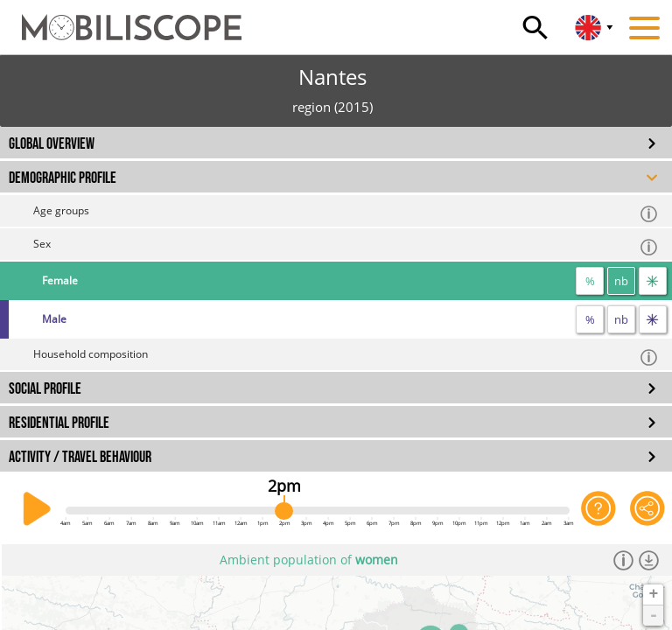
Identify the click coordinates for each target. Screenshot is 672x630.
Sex (346, 246)
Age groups (346, 213)
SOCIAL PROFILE (45, 389)
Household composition (346, 357)
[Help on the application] (598, 509)
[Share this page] (647, 509)
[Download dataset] (649, 560)
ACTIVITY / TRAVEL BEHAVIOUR (80, 457)
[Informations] (623, 560)
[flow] (653, 281)
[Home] (121, 19)
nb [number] (621, 281)
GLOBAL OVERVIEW (52, 144)
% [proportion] (590, 281)
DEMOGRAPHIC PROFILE (63, 178)
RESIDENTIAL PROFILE (59, 423)
